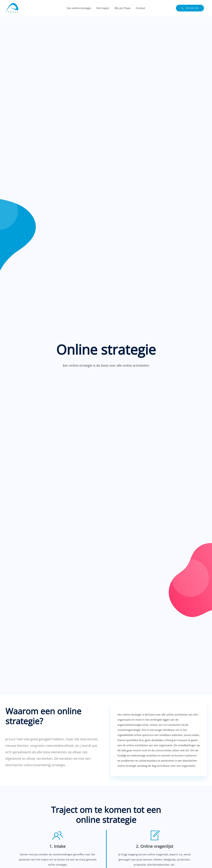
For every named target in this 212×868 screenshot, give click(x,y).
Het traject (103, 8)
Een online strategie (79, 8)
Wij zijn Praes (122, 8)
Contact (141, 8)
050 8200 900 (190, 8)
